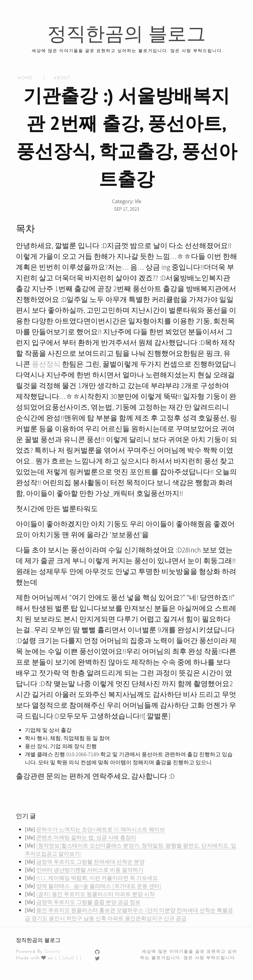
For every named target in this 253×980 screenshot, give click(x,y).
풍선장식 (46, 364)
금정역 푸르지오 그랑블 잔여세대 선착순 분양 (90, 862)
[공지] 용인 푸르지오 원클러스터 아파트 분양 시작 (96, 894)
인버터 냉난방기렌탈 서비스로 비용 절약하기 (90, 870)
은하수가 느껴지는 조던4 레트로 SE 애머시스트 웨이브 (101, 829)
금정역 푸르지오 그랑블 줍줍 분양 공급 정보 (88, 902)
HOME (25, 78)
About (62, 78)
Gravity (52, 952)
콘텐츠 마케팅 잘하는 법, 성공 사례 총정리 (86, 837)
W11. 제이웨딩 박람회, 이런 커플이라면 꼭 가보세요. (98, 878)
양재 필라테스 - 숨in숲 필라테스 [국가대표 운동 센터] (99, 886)
